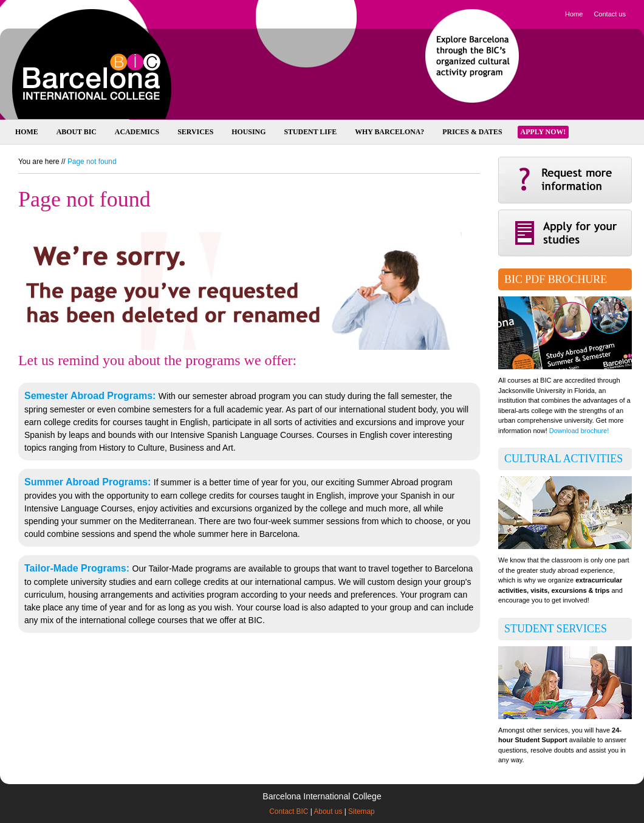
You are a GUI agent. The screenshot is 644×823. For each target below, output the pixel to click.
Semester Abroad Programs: (91, 396)
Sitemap (361, 811)
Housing (248, 132)
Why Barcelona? (389, 132)
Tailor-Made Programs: (78, 568)
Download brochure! (579, 431)
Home (574, 14)
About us (328, 811)
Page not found (92, 162)
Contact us (610, 14)
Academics (137, 132)
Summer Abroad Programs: (89, 482)
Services (195, 132)
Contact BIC (289, 811)
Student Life (310, 132)
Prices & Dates (472, 132)
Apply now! (543, 132)
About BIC (77, 132)
